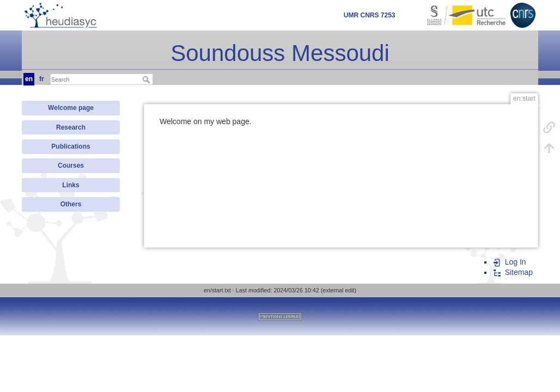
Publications (71, 146)
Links (71, 185)
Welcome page (71, 108)
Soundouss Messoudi (280, 53)
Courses (71, 166)
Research (71, 127)
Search (147, 79)
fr (42, 79)
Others (71, 204)
